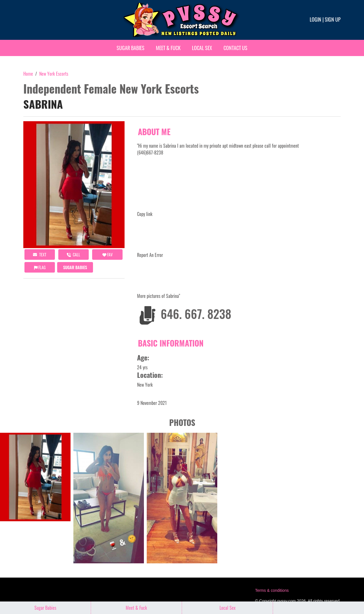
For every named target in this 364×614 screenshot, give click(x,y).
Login (316, 19)
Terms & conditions (272, 590)
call (74, 255)
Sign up (333, 19)
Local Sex (202, 48)
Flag (40, 267)
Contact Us (235, 48)
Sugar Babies (131, 48)
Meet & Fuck (168, 48)
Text (40, 255)
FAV (107, 255)
